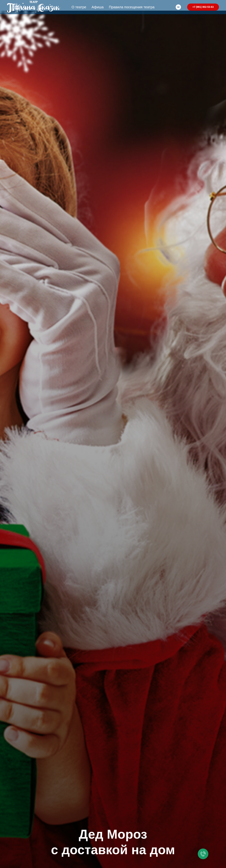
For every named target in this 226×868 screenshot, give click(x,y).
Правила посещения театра (132, 7)
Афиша (97, 7)
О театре (79, 7)
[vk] (178, 7)
